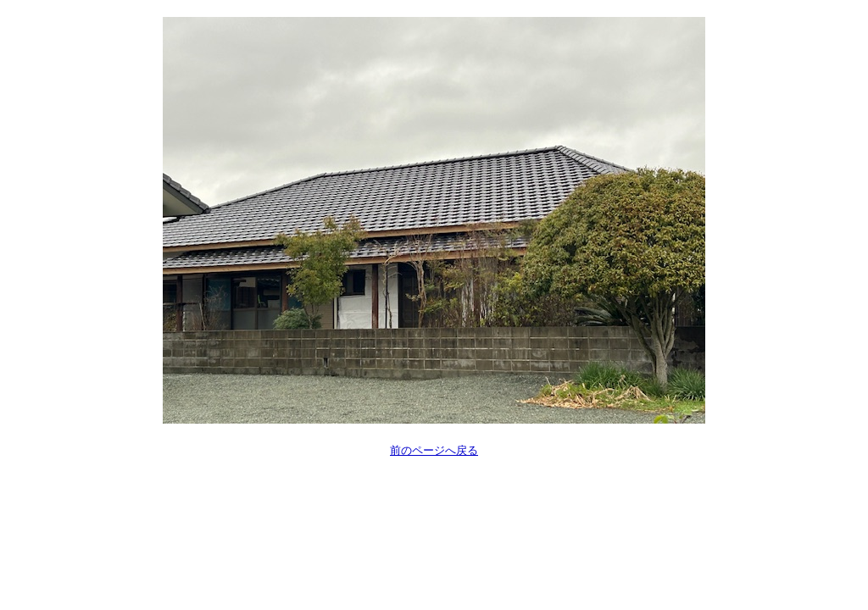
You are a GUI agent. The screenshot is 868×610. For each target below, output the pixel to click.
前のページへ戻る (434, 450)
